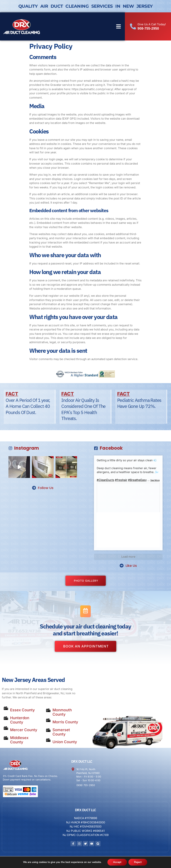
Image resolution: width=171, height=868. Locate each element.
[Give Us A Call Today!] (133, 26)
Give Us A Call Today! (152, 24)
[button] (118, 26)
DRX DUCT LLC (82, 761)
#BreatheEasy (137, 480)
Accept (117, 862)
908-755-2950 (148, 28)
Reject (138, 862)
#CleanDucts (105, 480)
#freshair (121, 480)
